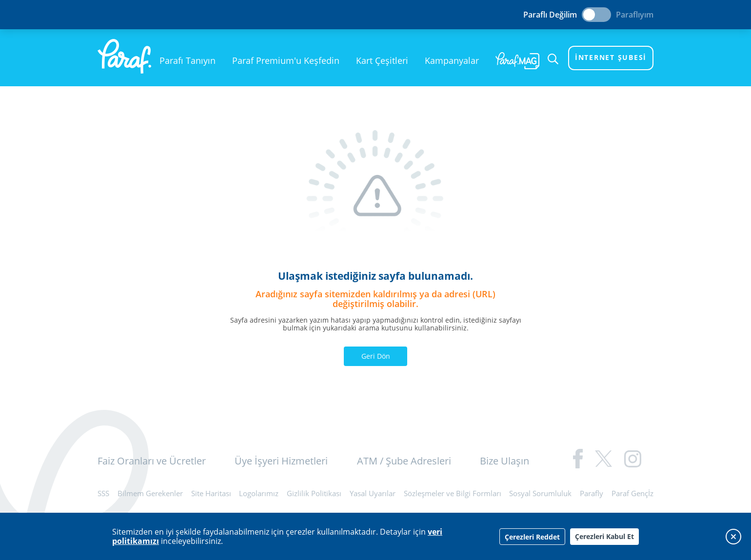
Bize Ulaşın (504, 461)
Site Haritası (211, 493)
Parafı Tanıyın (188, 60)
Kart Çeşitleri (382, 60)
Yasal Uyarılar (373, 493)
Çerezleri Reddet (532, 537)
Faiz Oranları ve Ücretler (152, 461)
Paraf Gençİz (632, 493)
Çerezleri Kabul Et (604, 536)
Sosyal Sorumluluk (540, 493)
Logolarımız (259, 493)
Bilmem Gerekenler (150, 493)
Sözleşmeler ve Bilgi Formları (453, 493)
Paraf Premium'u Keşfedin (286, 60)
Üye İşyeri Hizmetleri (281, 461)
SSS (103, 493)
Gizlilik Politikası (314, 493)
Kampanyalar (452, 60)
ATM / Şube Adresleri (404, 461)
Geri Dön (376, 356)
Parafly (592, 493)
